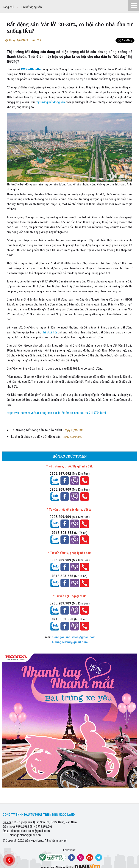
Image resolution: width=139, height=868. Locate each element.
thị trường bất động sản (50, 102)
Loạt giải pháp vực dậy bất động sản (47, 437)
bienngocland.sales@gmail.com (30, 831)
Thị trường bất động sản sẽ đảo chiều (47, 430)
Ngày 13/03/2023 (16, 40)
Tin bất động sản (31, 7)
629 (36, 40)
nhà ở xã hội (49, 332)
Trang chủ (8, 7)
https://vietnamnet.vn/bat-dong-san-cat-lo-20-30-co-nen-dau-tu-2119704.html (56, 413)
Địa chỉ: (7, 822)
